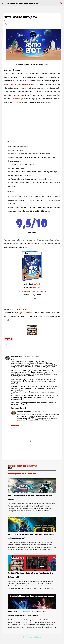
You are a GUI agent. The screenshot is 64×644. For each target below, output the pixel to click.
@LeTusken (23, 309)
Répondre (15, 426)
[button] (6, 24)
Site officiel (36, 284)
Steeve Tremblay (24, 411)
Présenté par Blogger (32, 637)
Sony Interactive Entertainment (35, 291)
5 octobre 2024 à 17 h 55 (39, 412)
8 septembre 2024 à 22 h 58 (31, 357)
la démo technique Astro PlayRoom (21, 84)
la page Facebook (23, 313)
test (9, 339)
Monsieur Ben (17, 357)
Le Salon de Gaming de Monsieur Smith (22, 3)
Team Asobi (37, 288)
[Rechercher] (61, 3)
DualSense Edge (17, 99)
